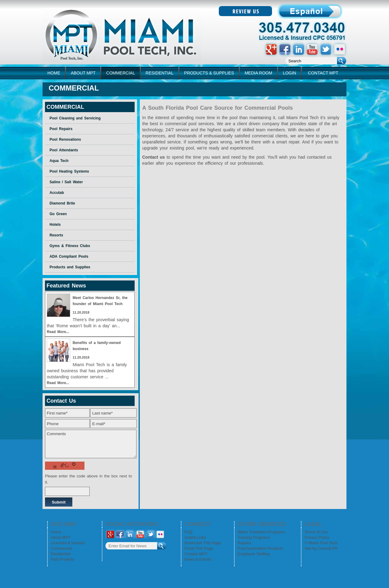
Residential (60, 554)
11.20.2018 (81, 312)
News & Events (198, 559)
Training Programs (254, 537)
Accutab (57, 193)
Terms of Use (316, 532)
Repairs (244, 543)
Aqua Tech (59, 161)
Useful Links (195, 537)
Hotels (55, 225)
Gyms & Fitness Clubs (70, 246)
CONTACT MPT (323, 73)
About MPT (61, 537)
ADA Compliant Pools (69, 256)
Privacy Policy (317, 537)
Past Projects (62, 559)
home (54, 73)
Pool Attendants (64, 150)
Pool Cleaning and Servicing (75, 118)
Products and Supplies (70, 267)
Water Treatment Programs (261, 532)
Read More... (58, 332)
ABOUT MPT (83, 73)
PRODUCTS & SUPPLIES (209, 73)
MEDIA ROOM (258, 73)
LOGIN (290, 73)
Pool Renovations (65, 139)
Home (56, 532)
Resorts (56, 235)
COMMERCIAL (120, 73)
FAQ (188, 532)
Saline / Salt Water (66, 182)
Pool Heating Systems (69, 171)
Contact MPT (196, 554)
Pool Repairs (61, 129)
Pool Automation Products (260, 548)
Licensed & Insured (68, 543)
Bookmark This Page (203, 543)
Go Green (58, 214)
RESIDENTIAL (160, 73)
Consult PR (328, 548)
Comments (91, 444)
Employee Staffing (254, 554)
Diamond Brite (62, 203)
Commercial (61, 548)
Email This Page (199, 548)
